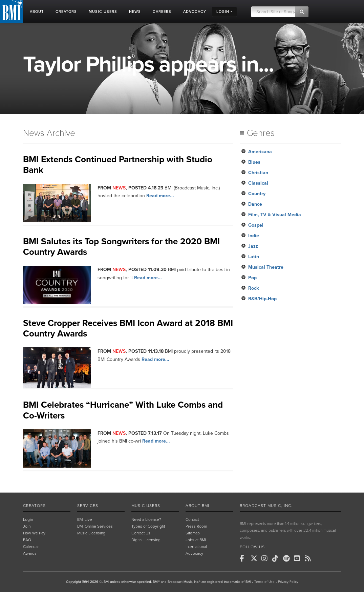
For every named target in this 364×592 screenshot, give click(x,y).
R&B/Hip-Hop (262, 299)
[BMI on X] (255, 558)
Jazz (253, 246)
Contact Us (141, 533)
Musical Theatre (266, 267)
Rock (253, 288)
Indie (254, 236)
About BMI (197, 506)
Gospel (256, 225)
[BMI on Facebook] (244, 558)
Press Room (196, 526)
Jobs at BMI (196, 540)
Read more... (160, 196)
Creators (34, 506)
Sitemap (193, 533)
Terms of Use (264, 582)
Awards (30, 553)
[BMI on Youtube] (299, 558)
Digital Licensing (146, 540)
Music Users (146, 506)
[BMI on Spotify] (288, 558)
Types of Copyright (148, 526)
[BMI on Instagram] (266, 558)
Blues (254, 162)
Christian (258, 173)
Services (88, 506)
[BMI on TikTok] (277, 558)
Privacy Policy (288, 582)
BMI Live (85, 519)
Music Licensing (91, 533)
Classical (258, 183)
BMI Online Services (95, 526)
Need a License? (146, 519)
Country (257, 194)
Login (28, 519)
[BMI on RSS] (309, 558)
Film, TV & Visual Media (275, 215)
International (196, 547)
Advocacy (194, 553)
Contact (192, 519)
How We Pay (34, 533)
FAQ (27, 540)
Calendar (31, 547)
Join (27, 526)
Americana (260, 152)
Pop (252, 278)
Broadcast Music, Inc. (266, 506)
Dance (255, 204)
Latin (254, 257)
